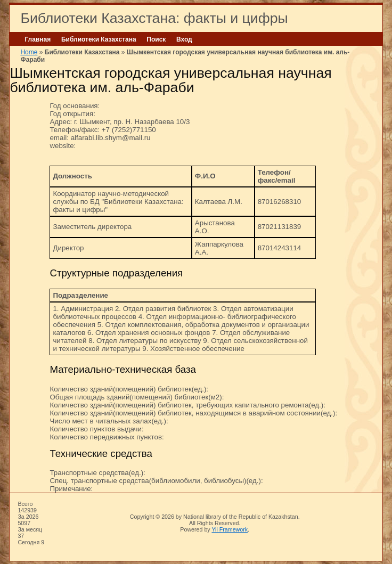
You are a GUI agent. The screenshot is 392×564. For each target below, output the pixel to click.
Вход (184, 39)
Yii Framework (230, 529)
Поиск (156, 39)
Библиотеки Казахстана (99, 39)
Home (29, 52)
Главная (38, 39)
